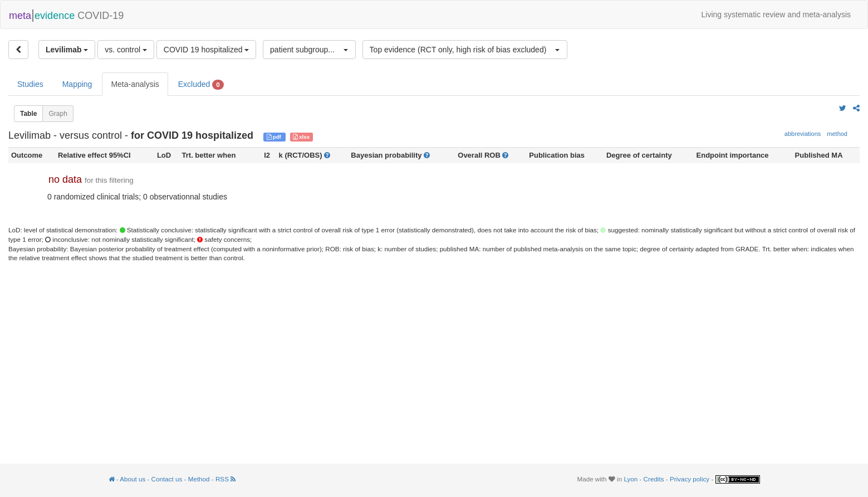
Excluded (201, 85)
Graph (58, 114)
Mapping (77, 84)
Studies (30, 84)
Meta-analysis (135, 84)
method (837, 134)
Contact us (167, 479)
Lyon (631, 479)
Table (28, 114)
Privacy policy (690, 479)
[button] (309, 50)
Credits (654, 479)
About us (133, 479)
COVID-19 (66, 14)
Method (199, 479)
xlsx (301, 137)
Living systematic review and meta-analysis (776, 14)
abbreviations (803, 134)
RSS (225, 479)
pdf (275, 137)
